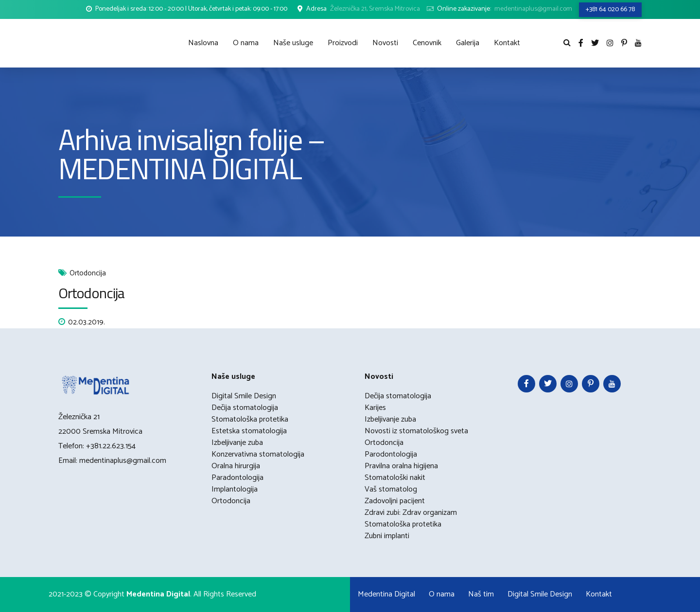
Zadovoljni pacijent (395, 501)
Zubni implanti (387, 536)
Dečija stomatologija (245, 408)
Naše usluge (293, 43)
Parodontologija (391, 454)
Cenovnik (427, 43)
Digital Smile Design (244, 396)
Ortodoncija (88, 274)
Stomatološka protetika (250, 419)
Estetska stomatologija (249, 431)
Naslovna (203, 43)
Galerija (468, 43)
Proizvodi (343, 43)
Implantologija (235, 489)
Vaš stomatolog (391, 489)
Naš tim (481, 594)
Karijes (375, 408)
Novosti (385, 43)
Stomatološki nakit (395, 478)
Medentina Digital (386, 594)
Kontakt (507, 43)
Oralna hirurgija (236, 466)
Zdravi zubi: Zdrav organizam (411, 513)
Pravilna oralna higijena (401, 466)
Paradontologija (237, 478)
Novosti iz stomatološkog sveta (416, 431)
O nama (246, 43)
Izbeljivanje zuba (237, 443)
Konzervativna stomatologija (258, 454)
